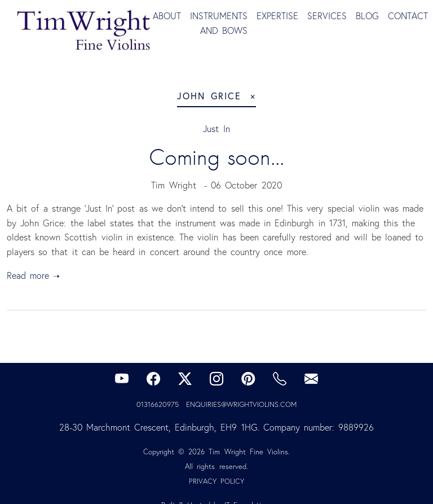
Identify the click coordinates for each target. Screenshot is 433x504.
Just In (216, 129)
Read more (28, 275)
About (167, 16)
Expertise (277, 16)
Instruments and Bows (219, 23)
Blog (367, 16)
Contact (408, 16)
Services (327, 16)
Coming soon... (216, 157)
